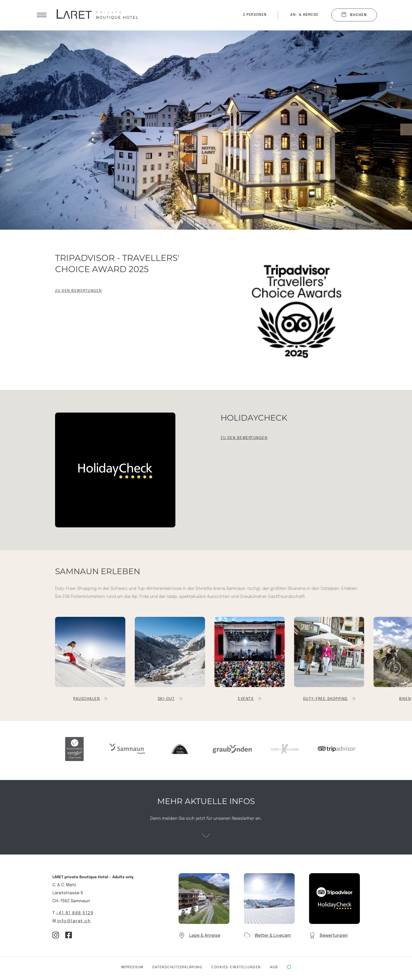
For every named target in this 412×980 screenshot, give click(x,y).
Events (246, 699)
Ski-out (166, 699)
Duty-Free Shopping (326, 699)
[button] (406, 130)
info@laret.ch (74, 921)
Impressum (132, 967)
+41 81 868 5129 (75, 913)
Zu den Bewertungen (78, 291)
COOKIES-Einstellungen (236, 967)
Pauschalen (86, 699)
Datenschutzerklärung (177, 967)
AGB (274, 967)
